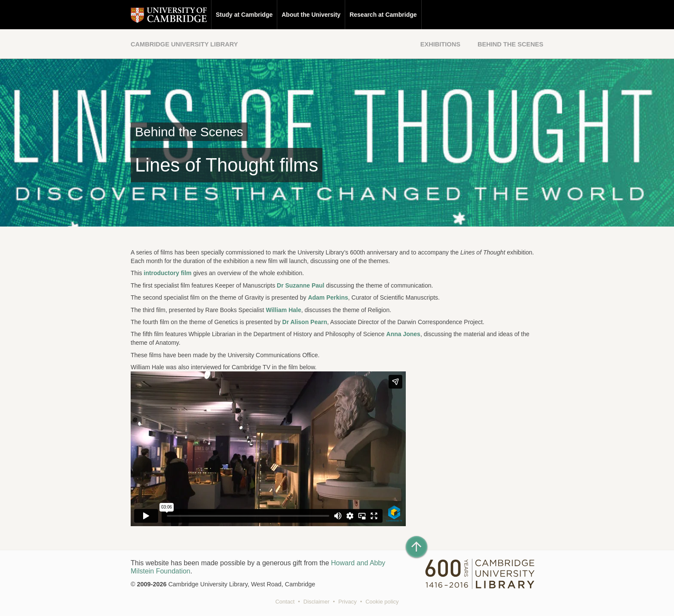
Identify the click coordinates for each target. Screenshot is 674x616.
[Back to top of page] (417, 547)
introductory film (167, 273)
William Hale (283, 310)
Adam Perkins (328, 297)
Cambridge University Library (184, 44)
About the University (311, 15)
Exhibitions (440, 44)
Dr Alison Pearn (305, 322)
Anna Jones (403, 334)
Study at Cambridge (244, 15)
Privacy (348, 602)
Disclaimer (317, 602)
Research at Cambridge (383, 15)
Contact (285, 602)
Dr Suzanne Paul (301, 285)
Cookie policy (382, 602)
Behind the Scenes (510, 44)
